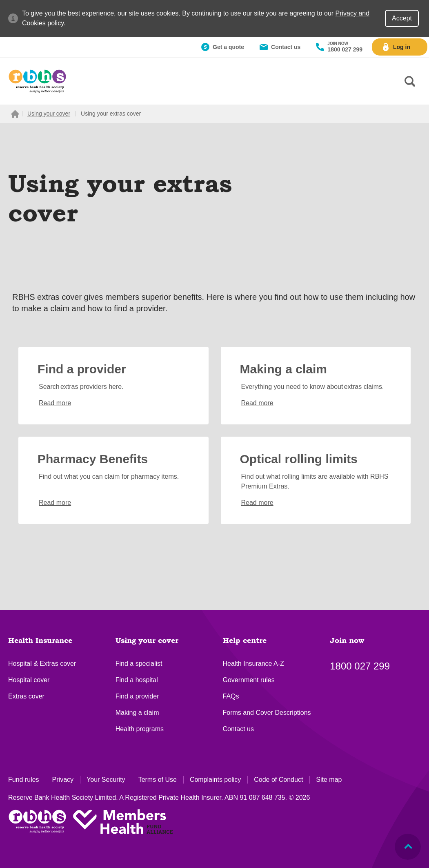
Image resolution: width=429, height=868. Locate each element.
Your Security (106, 780)
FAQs (231, 696)
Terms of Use (158, 780)
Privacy (63, 780)
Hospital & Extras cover (42, 664)
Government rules (249, 680)
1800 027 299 (360, 666)
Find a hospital (137, 680)
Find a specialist (139, 664)
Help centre (245, 641)
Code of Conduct (278, 780)
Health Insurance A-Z (253, 664)
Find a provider (137, 696)
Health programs (140, 729)
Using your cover (147, 641)
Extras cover (26, 696)
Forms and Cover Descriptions (267, 713)
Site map (329, 780)
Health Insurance (40, 641)
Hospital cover (29, 680)
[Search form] (410, 81)
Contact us (238, 729)
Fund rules (24, 780)
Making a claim (137, 713)
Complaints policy (215, 780)
